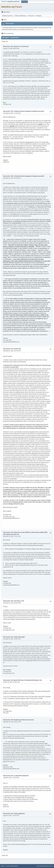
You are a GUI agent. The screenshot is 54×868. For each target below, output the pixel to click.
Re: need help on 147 (18, 601)
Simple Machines (14, 866)
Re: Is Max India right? (18, 637)
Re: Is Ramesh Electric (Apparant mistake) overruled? (28, 111)
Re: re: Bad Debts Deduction (20, 776)
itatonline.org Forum (11, 7)
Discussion (7, 46)
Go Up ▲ (51, 866)
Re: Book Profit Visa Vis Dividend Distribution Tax (26, 680)
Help (38, 866)
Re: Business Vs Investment (20, 46)
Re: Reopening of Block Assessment (22, 720)
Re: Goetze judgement (18, 813)
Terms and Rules (44, 866)
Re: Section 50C (16, 349)
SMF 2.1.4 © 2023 (5, 866)
